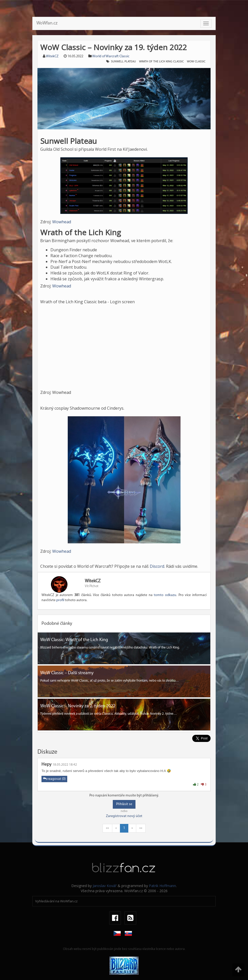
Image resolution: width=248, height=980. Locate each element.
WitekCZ (52, 56)
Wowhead (62, 222)
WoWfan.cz (47, 23)
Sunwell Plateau (123, 62)
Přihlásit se (124, 804)
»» (141, 828)
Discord (157, 566)
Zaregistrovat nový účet (124, 816)
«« (107, 828)
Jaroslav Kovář (105, 886)
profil (60, 600)
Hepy (46, 764)
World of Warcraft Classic (111, 56)
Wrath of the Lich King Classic (161, 62)
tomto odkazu (165, 595)
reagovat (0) (54, 779)
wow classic (196, 62)
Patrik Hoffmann (162, 886)
